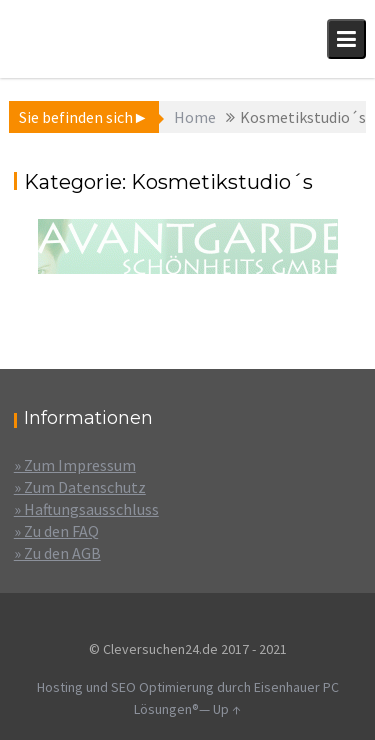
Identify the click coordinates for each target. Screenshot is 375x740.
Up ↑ (227, 709)
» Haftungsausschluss (86, 509)
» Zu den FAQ (56, 531)
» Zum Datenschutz (80, 487)
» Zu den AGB (57, 553)
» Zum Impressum (75, 465)
